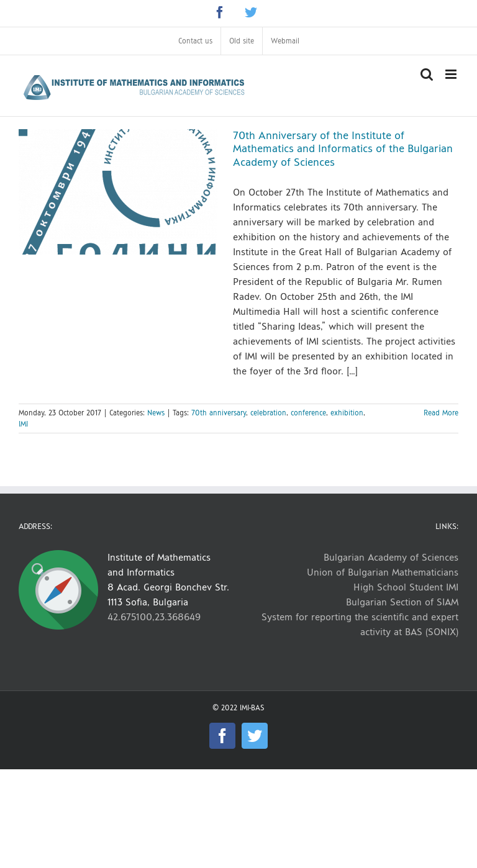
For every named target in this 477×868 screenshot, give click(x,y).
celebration (268, 413)
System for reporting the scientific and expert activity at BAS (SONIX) (360, 624)
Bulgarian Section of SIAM (402, 602)
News (156, 413)
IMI (23, 424)
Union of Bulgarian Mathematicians (383, 572)
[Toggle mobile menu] (452, 74)
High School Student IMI (406, 587)
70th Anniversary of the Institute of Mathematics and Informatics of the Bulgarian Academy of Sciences (343, 149)
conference (308, 413)
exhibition (347, 413)
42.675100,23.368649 (154, 617)
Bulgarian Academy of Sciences (391, 557)
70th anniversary (219, 413)
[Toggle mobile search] (427, 74)
